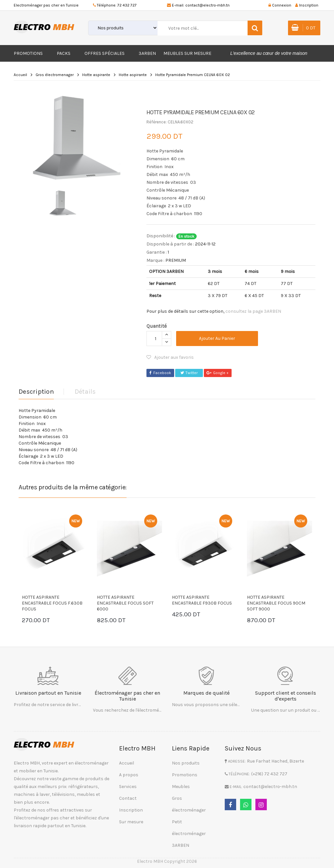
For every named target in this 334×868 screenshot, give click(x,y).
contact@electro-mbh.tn (207, 5)
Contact (128, 798)
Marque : (155, 260)
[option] (78, 138)
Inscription (131, 810)
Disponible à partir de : (170, 244)
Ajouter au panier (217, 338)
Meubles (181, 787)
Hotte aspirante (96, 75)
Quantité (157, 326)
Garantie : (157, 252)
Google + (218, 373)
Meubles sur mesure (187, 53)
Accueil (20, 75)
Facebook (160, 373)
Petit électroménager (189, 828)
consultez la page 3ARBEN (253, 311)
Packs (64, 53)
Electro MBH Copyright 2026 (167, 861)
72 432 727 (127, 5)
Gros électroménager (189, 804)
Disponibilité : (161, 236)
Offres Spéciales (105, 53)
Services (128, 787)
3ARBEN (147, 53)
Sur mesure (131, 822)
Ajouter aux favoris (170, 357)
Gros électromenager (55, 75)
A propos (129, 775)
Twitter (189, 373)
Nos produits (186, 763)
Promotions (28, 53)
